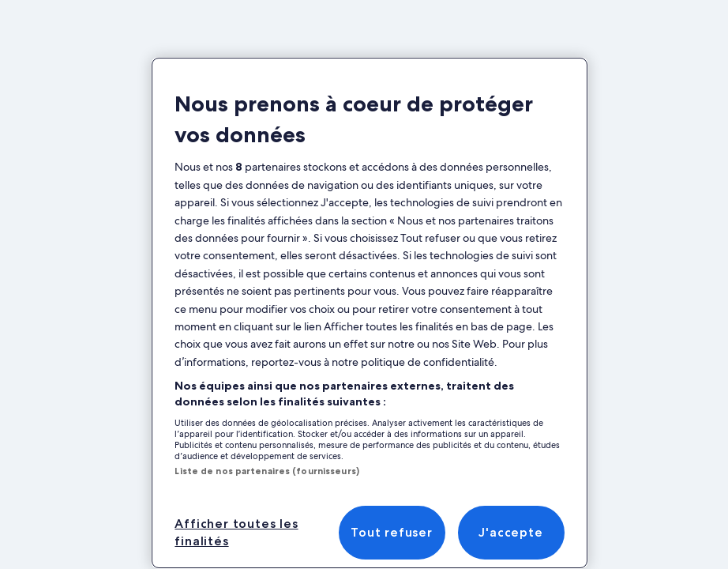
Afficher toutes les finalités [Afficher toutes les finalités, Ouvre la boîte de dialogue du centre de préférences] (236, 532)
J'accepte (510, 532)
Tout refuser (392, 532)
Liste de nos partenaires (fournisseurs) (266, 471)
